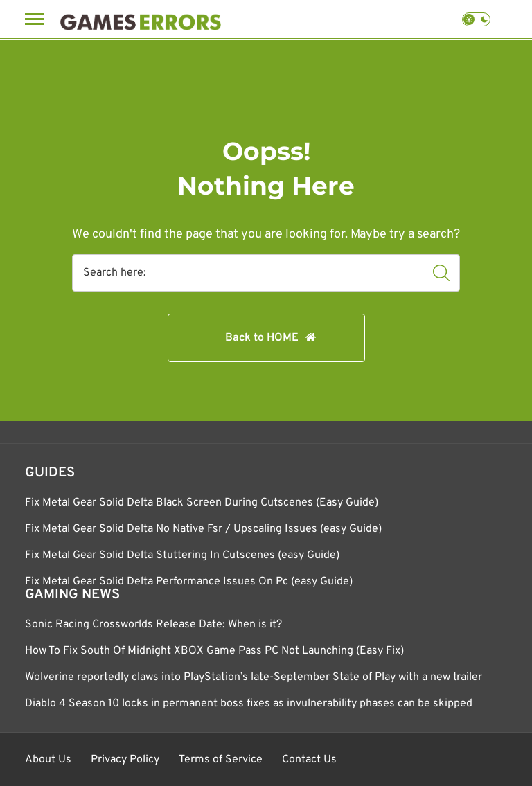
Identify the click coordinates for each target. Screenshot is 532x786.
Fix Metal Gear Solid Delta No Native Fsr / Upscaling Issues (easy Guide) (203, 529)
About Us (48, 760)
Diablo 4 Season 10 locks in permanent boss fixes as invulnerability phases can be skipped (249, 704)
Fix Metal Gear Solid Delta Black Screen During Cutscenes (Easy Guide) (202, 503)
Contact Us (309, 760)
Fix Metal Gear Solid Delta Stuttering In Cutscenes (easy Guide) (182, 555)
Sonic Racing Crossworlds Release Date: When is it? (153, 625)
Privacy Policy (125, 760)
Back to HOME (262, 338)
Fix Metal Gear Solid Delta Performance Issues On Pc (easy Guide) (189, 582)
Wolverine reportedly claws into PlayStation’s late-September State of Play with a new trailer (254, 677)
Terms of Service (221, 760)
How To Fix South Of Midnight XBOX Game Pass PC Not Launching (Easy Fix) (214, 651)
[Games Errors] (141, 19)
